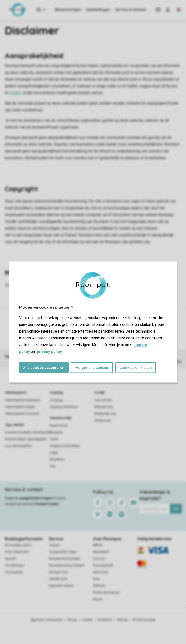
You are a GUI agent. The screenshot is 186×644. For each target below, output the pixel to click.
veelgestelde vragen (35, 498)
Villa (53, 466)
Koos (96, 579)
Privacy (72, 620)
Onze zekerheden (17, 552)
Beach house (59, 426)
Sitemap (122, 620)
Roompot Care (58, 572)
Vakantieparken (16, 393)
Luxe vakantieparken (19, 446)
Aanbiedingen (98, 10)
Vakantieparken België (20, 407)
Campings (57, 393)
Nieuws (98, 599)
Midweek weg (104, 407)
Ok (176, 509)
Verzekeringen (15, 565)
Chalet (54, 439)
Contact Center (47, 504)
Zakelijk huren (58, 579)
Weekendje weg (105, 414)
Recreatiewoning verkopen (67, 565)
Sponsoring (101, 572)
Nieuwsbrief (101, 552)
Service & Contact (131, 10)
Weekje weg (103, 420)
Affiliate (98, 545)
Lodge (54, 453)
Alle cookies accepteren (44, 368)
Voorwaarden (14, 572)
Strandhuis (57, 459)
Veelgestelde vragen (63, 552)
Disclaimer (105, 620)
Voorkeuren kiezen (136, 368)
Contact (54, 545)
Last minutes (103, 400)
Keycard (10, 559)
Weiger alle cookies (92, 368)
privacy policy (49, 352)
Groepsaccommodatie (65, 446)
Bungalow (56, 432)
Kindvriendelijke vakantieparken (26, 439)
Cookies (87, 620)
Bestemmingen (68, 10)
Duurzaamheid (103, 565)
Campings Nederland (64, 407)
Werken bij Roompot (106, 592)
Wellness (99, 586)
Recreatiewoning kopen (65, 559)
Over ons (99, 559)
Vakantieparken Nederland (23, 400)
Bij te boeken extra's (18, 545)
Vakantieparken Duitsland (22, 414)
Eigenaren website (61, 586)
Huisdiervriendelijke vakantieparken (29, 432)
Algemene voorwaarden (46, 620)
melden (15, 93)
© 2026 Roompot (144, 620)
